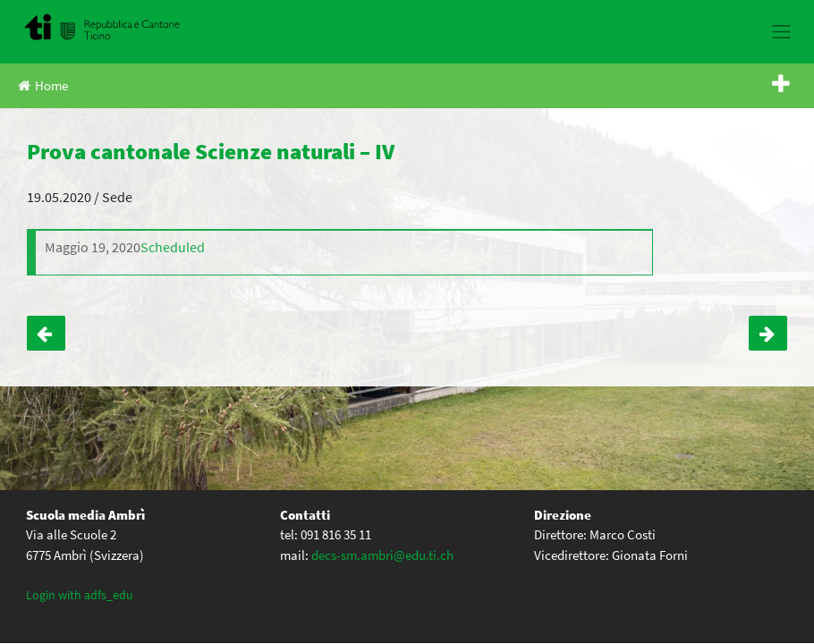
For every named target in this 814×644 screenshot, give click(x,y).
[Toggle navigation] (782, 31)
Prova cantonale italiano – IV (768, 333)
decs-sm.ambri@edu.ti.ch (382, 555)
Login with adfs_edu (80, 595)
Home (43, 85)
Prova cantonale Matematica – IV (46, 333)
